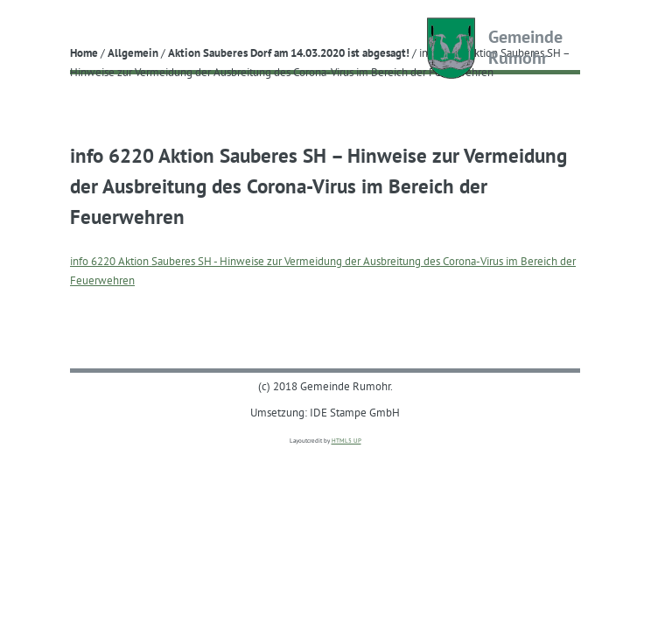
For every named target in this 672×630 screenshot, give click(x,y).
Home (84, 52)
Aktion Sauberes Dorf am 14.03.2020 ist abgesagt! (289, 52)
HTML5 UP (346, 441)
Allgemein (133, 52)
